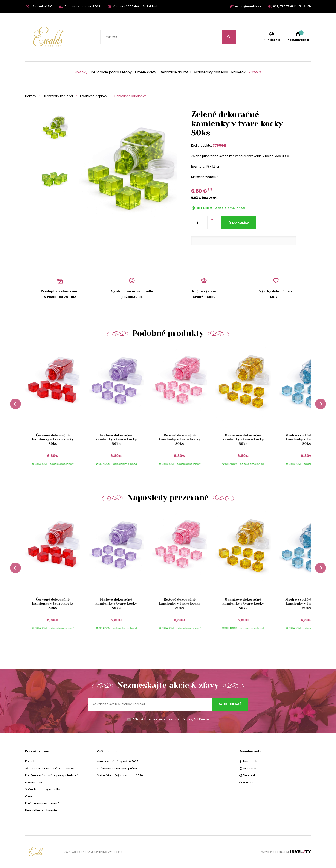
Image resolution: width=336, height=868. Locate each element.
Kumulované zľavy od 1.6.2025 (118, 761)
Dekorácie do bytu (175, 72)
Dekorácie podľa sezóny (111, 72)
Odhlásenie (201, 719)
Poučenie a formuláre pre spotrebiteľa (52, 775)
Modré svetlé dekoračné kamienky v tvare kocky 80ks (307, 439)
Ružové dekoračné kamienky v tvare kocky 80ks (180, 439)
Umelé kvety (146, 72)
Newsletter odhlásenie (41, 810)
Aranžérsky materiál (211, 72)
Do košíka (241, 223)
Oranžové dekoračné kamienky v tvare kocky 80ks (243, 439)
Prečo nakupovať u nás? (42, 803)
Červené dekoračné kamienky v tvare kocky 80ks (53, 439)
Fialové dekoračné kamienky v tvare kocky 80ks (116, 439)
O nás (29, 796)
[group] (57, 410)
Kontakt (30, 761)
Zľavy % (255, 72)
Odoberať (230, 704)
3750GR (219, 145)
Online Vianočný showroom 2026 (120, 775)
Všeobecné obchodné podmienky (49, 769)
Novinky (81, 72)
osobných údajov (181, 719)
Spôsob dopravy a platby (43, 789)
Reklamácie (34, 782)
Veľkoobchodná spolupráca (117, 769)
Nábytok (238, 72)
